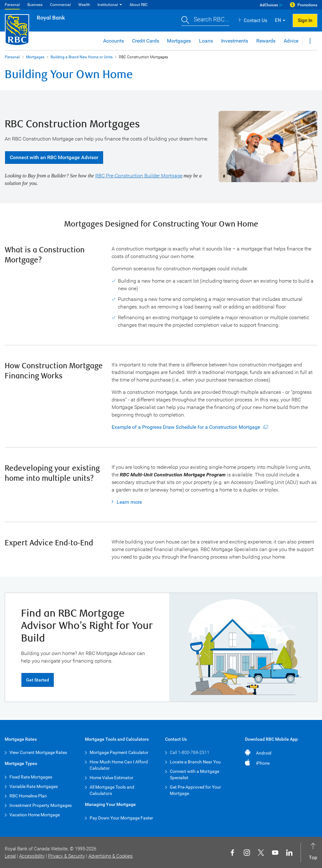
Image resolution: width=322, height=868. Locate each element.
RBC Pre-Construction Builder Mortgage (139, 176)
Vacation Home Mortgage (35, 815)
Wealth (84, 5)
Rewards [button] (266, 41)
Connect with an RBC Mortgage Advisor (54, 157)
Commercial (60, 5)
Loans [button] (206, 41)
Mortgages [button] (179, 41)
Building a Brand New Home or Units (82, 57)
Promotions (307, 5)
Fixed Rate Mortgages (31, 777)
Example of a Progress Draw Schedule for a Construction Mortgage (186, 427)
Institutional (108, 5)
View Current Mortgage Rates (38, 752)
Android (264, 753)
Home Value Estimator (111, 778)
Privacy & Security (67, 856)
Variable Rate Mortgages (34, 786)
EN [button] (278, 20)
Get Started (38, 680)
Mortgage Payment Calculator (119, 752)
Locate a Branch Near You (195, 762)
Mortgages (35, 57)
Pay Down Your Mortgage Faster (121, 818)
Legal (10, 856)
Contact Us (255, 20)
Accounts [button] (114, 41)
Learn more (129, 502)
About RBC (139, 5)
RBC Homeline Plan (28, 796)
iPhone (263, 763)
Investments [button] (235, 41)
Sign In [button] (305, 20)
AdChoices (269, 5)
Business (35, 5)
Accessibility (32, 856)
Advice (291, 41)
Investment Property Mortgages (41, 805)
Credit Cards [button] (146, 41)
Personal (12, 5)
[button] (205, 20)
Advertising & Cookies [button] (111, 856)
